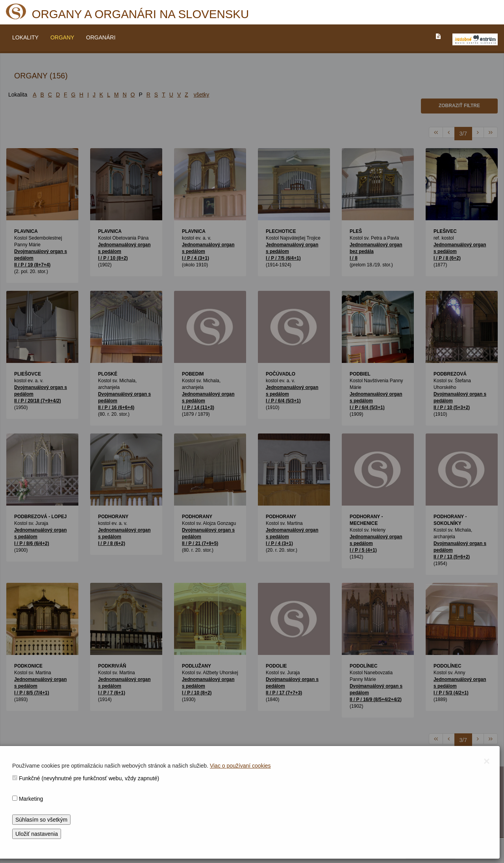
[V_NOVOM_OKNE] (475, 39)
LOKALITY (25, 37)
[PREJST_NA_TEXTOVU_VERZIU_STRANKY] (438, 36)
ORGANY (62, 37)
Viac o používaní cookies (240, 766)
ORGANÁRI (101, 37)
